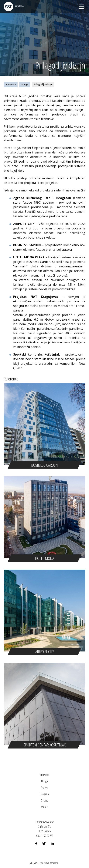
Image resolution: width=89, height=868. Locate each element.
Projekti (45, 788)
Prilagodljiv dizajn (43, 84)
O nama (45, 801)
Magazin (45, 794)
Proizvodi (44, 775)
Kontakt (45, 807)
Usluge (25, 84)
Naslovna (11, 84)
